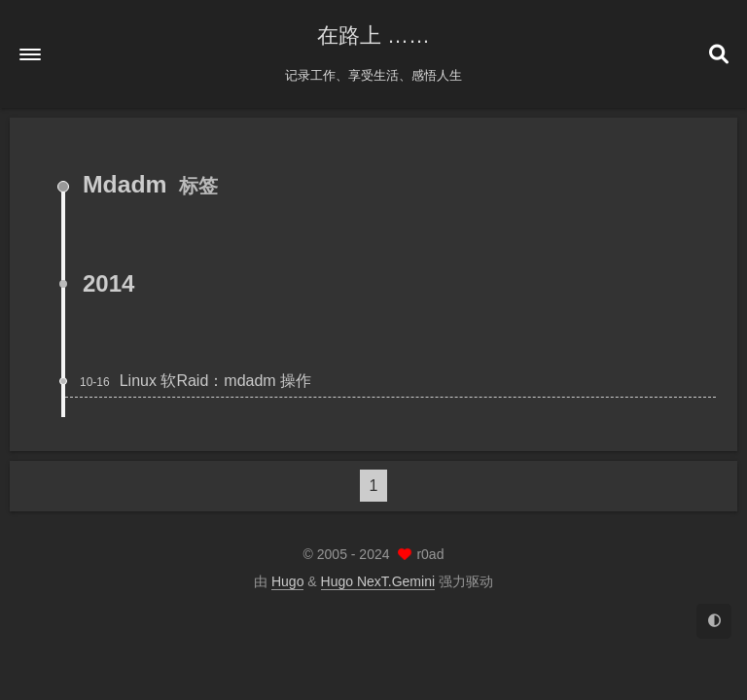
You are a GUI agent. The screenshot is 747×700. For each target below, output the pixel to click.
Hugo (287, 581)
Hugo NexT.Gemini (378, 581)
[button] (30, 54)
